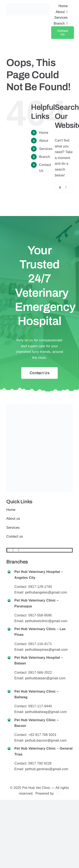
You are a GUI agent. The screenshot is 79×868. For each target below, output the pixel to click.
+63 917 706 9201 (42, 735)
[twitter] (13, 550)
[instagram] (19, 550)
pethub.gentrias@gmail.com (47, 769)
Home (44, 133)
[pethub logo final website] (28, 5)
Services (46, 149)
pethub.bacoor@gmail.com (46, 740)
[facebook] (8, 550)
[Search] (60, 188)
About (44, 141)
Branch (45, 157)
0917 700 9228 (40, 763)
